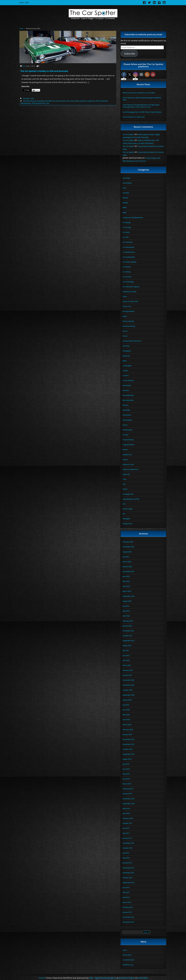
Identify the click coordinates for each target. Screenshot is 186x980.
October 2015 (127, 878)
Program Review (128, 445)
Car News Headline (129, 262)
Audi (124, 188)
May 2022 (126, 611)
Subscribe (130, 54)
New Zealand (127, 420)
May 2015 (126, 892)
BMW (125, 208)
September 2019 (129, 754)
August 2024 (127, 552)
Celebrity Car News (129, 292)
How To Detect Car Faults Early (134, 117)
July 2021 (126, 650)
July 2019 (126, 764)
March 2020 (127, 725)
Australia (26, 98)
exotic (58, 101)
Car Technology (128, 282)
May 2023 (126, 581)
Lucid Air (126, 375)
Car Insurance (128, 242)
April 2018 (126, 813)
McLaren (126, 390)
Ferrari (125, 331)
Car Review (127, 267)
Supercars (126, 474)
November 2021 (128, 631)
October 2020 (127, 690)
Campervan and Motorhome (133, 217)
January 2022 (127, 626)
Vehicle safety (128, 509)
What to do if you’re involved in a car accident (139, 93)
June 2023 (126, 576)
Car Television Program (131, 287)
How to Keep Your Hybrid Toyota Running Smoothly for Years (142, 99)
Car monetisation (129, 257)
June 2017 (126, 828)
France (125, 336)
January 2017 (127, 838)
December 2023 (128, 571)
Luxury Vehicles (128, 380)
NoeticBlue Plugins (127, 978)
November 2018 (128, 799)
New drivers (127, 415)
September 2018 (129, 804)
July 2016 (126, 853)
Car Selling (126, 272)
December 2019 (128, 739)
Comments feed (128, 960)
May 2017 (126, 833)
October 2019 (127, 749)
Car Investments (128, 247)
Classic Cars (127, 306)
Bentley (125, 198)
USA (32, 98)
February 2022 (128, 621)
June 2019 (126, 769)
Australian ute (50, 101)
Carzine (42, 978)
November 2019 (128, 744)
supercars (91, 101)
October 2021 (127, 636)
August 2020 (127, 700)
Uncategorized (128, 494)
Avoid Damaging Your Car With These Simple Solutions (142, 112)
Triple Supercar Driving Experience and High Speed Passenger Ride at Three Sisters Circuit (141, 106)
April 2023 (126, 586)
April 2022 (126, 616)
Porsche (125, 435)
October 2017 (127, 823)
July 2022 (126, 606)
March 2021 (127, 665)
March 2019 (127, 784)
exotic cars (65, 101)
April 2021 (126, 660)
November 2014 (128, 922)
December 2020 (128, 680)
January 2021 (127, 675)
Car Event (126, 232)
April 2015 (126, 897)
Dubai (125, 316)
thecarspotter (26, 103)
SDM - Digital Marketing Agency (103, 978)
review (77, 101)
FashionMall (142, 978)
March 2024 (127, 562)
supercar (83, 101)
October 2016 (127, 848)
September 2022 (129, 596)
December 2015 (128, 868)
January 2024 (127, 567)
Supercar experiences (130, 469)
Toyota (125, 489)
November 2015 (128, 873)
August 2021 (127, 645)
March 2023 (127, 591)
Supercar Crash (128, 464)
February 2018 (128, 818)
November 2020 (128, 685)
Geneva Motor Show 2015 (132, 341)
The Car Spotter (102, 101)
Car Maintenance (129, 252)
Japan (125, 361)
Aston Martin (127, 183)
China (125, 296)
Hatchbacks (127, 351)
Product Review (128, 440)
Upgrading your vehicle (131, 499)
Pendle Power (127, 430)
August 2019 (127, 759)
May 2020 (126, 715)
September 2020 (129, 695)
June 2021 (126, 655)
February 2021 (128, 670)
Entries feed (127, 955)
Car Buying (127, 222)
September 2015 (129, 883)
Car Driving (127, 227)
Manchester (127, 385)
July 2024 (126, 557)
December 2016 (128, 843)
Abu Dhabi (126, 178)
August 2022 (127, 601)
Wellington (126, 519)
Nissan (125, 425)
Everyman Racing (129, 326)
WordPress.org (128, 965)
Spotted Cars (127, 455)
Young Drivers (128, 524)
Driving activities (129, 311)
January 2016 (127, 863)
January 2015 (127, 912)
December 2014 (128, 917)
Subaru (125, 459)
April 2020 (126, 720)
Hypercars (126, 356)
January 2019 (127, 794)
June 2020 (126, 710)
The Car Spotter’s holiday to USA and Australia (44, 71)
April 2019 (126, 779)
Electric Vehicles (128, 321)
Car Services (127, 277)
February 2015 (128, 907)
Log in (125, 950)
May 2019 (126, 774)
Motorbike (126, 410)
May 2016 (126, 858)
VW (124, 514)
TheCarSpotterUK (38, 103)
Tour (124, 484)
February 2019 (128, 789)
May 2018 (126, 808)
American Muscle (30, 101)
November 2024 (128, 547)
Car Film (126, 237)
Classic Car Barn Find (130, 301)
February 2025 (128, 542)
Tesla (124, 479)
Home (21, 28)
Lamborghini (127, 366)
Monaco (125, 405)
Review (125, 449)
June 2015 (126, 887)
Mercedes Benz (128, 395)
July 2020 (126, 705)
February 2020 (128, 729)
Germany (126, 346)
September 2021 (129, 641)
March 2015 (127, 902)
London (125, 371)
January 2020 (127, 734)
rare (72, 101)
